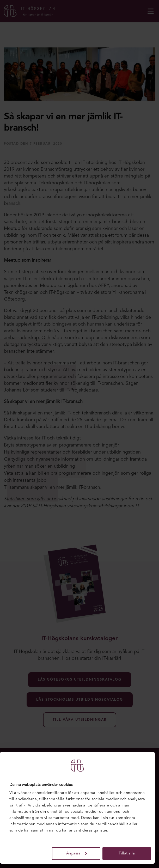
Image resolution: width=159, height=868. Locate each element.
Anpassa (77, 854)
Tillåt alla (127, 854)
